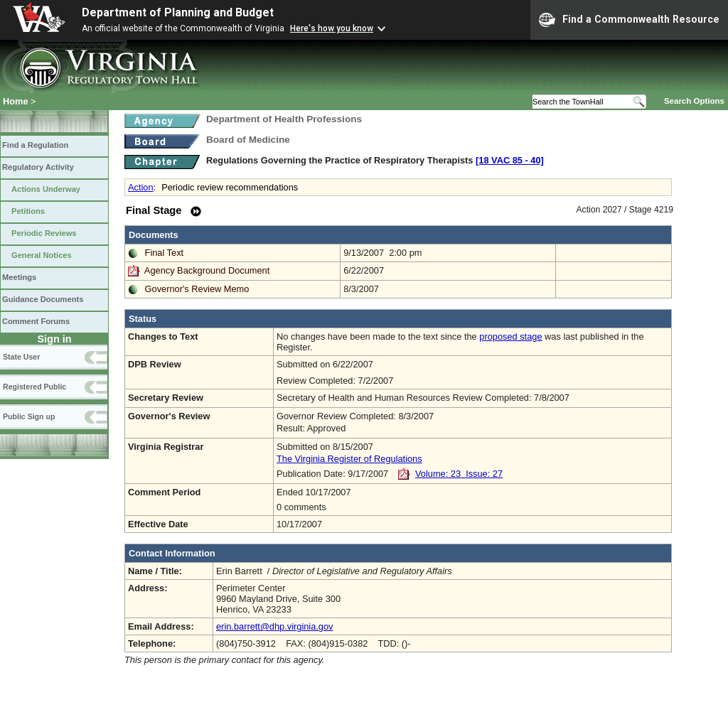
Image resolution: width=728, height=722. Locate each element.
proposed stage (510, 336)
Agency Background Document (207, 270)
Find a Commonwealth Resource (629, 20)
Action (141, 187)
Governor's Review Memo (197, 289)
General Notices (42, 255)
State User (21, 357)
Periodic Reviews (44, 233)
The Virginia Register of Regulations (349, 459)
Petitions (28, 211)
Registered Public (34, 387)
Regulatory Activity (38, 167)
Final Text (165, 253)
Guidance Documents (43, 299)
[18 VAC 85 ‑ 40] (510, 160)
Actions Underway (46, 189)
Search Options (694, 101)
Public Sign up (29, 416)
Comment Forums (36, 321)
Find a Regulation (35, 145)
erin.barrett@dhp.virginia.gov (275, 626)
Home (16, 101)
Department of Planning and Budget (178, 12)
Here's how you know (332, 28)
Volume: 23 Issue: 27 (459, 474)
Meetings (19, 277)
